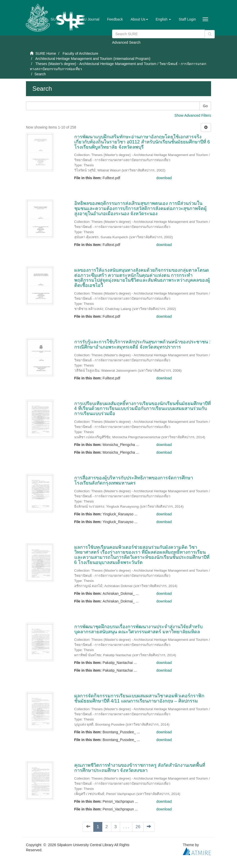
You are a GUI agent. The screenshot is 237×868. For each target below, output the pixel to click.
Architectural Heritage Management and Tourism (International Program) (93, 59)
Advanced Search (126, 42)
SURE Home (46, 53)
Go (205, 106)
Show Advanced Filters (193, 115)
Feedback (115, 19)
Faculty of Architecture (80, 53)
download (164, 178)
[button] (139, 19)
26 (138, 827)
